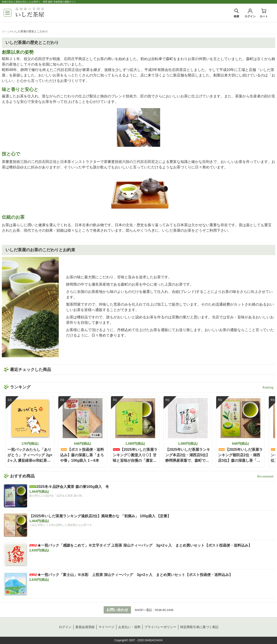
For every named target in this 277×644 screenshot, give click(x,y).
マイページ (106, 627)
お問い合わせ (117, 610)
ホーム (6, 31)
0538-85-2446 (164, 610)
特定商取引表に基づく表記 (199, 627)
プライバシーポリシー (160, 627)
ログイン (65, 627)
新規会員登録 (85, 627)
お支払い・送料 (129, 627)
